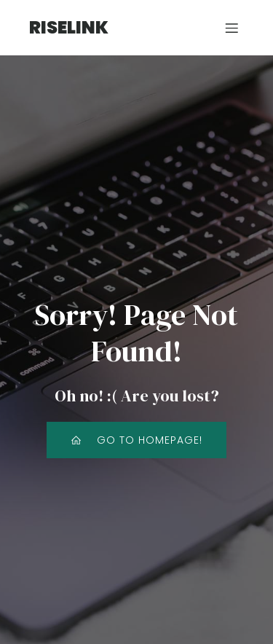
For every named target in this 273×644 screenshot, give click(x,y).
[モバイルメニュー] (232, 28)
